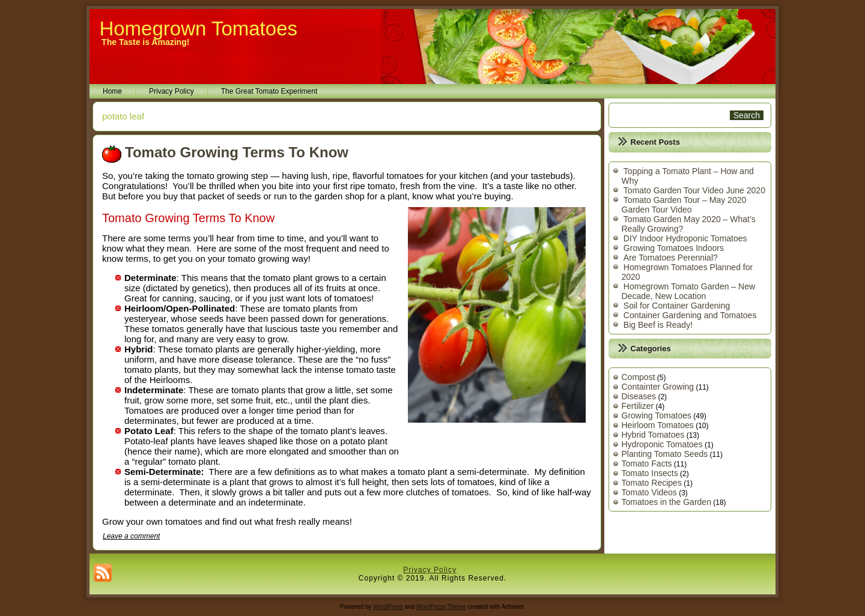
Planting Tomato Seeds (665, 454)
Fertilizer (638, 406)
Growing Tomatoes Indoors (674, 248)
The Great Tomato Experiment (269, 91)
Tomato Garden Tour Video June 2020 (694, 190)
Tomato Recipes (652, 483)
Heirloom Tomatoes (658, 425)
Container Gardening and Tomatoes (690, 315)
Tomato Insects (650, 473)
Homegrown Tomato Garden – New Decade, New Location (689, 291)
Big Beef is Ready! (658, 325)
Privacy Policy (171, 91)
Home (112, 91)
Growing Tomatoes (657, 415)
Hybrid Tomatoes (653, 435)
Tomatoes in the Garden (666, 502)
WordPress (388, 607)
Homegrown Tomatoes (198, 29)
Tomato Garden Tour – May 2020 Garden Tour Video (684, 205)
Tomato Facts (647, 464)
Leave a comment (131, 536)
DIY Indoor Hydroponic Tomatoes (685, 238)
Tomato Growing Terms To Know (237, 152)
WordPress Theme (441, 607)
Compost (639, 377)
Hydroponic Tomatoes (662, 444)
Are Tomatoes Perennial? (671, 258)
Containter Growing (658, 387)
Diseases (639, 396)
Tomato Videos (649, 492)
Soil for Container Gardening (677, 306)
